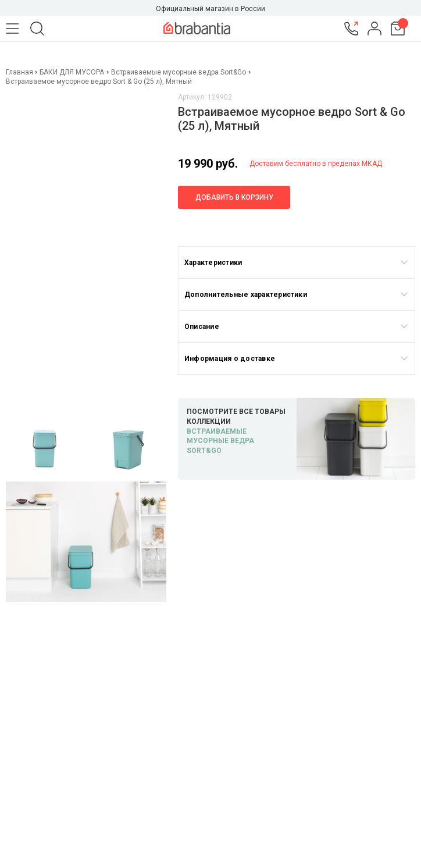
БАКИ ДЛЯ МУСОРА (72, 72)
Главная (20, 72)
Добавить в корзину (234, 197)
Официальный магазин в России (211, 9)
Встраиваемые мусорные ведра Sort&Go (179, 72)
